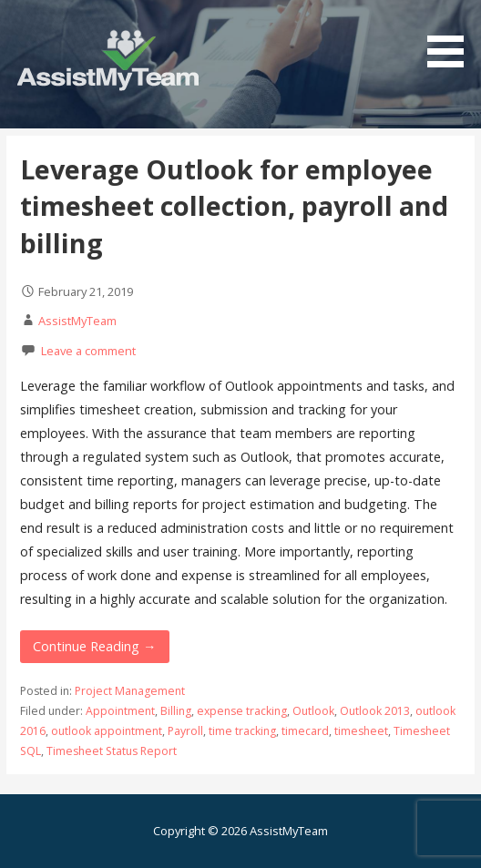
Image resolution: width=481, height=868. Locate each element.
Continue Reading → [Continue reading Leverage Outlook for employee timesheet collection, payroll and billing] (94, 646)
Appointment (120, 711)
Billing (176, 711)
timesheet (361, 731)
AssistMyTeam (77, 321)
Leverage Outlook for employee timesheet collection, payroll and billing (234, 206)
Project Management (130, 691)
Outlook (313, 711)
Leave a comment (88, 351)
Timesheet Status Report (112, 751)
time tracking (242, 731)
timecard (305, 731)
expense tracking (242, 711)
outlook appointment (107, 731)
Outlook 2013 (375, 711)
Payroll (185, 731)
